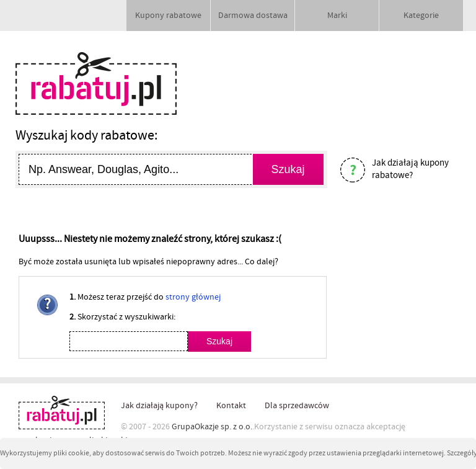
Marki (337, 16)
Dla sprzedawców (297, 406)
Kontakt (231, 406)
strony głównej (193, 297)
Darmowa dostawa (253, 16)
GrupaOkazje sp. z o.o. (212, 427)
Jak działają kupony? (159, 406)
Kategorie (421, 16)
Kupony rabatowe (168, 16)
